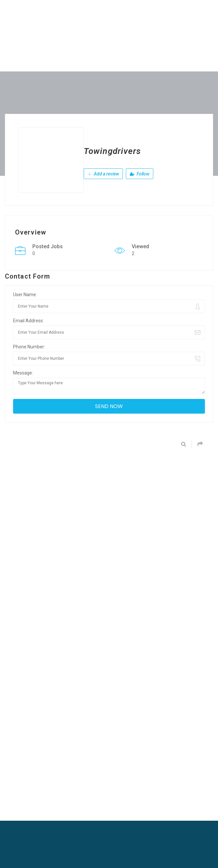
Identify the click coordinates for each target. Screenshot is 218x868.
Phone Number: (29, 347)
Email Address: (28, 321)
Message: (23, 373)
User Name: (25, 295)
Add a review (103, 175)
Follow (140, 175)
